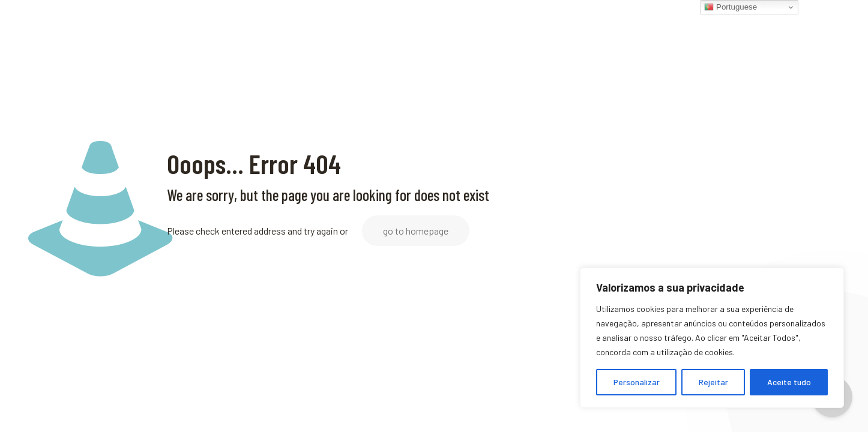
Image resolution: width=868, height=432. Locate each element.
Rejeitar (713, 382)
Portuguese (731, 7)
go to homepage (416, 231)
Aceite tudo (789, 382)
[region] (712, 338)
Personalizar (637, 382)
